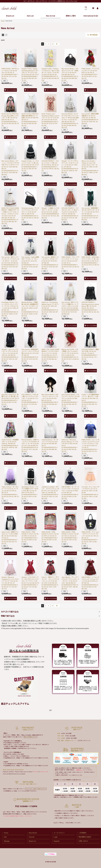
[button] (86, 8)
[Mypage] (98, 8)
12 (53, 44)
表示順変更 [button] (92, 35)
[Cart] (93, 8)
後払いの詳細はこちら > (30, 737)
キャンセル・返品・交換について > (36, 789)
